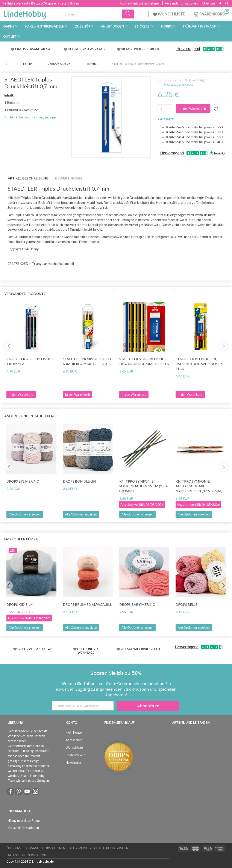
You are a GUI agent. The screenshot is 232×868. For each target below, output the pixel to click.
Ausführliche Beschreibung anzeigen (31, 117)
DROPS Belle (186, 604)
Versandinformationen (181, 3)
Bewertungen (196, 80)
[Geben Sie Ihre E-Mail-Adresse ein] (83, 706)
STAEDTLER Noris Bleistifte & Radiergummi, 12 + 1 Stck (87, 361)
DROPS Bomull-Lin (79, 481)
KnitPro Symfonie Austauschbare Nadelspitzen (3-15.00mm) (199, 486)
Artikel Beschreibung (28, 178)
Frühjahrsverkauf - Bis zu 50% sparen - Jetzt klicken (41, 3)
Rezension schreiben (177, 85)
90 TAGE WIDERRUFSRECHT (141, 49)
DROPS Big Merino (23, 481)
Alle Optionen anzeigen (25, 514)
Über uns (209, 3)
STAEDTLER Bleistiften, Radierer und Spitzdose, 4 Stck (199, 364)
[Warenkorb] (211, 13)
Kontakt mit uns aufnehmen (140, 3)
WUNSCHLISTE (169, 14)
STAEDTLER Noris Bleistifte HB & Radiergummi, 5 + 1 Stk (144, 361)
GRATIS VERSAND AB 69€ (33, 49)
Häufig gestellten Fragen (25, 821)
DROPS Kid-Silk (20, 604)
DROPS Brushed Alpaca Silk (88, 604)
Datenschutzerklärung (27, 855)
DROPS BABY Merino (137, 604)
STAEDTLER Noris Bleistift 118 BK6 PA (30, 361)
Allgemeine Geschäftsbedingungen (99, 848)
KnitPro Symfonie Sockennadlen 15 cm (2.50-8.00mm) (144, 486)
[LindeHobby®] (25, 13)
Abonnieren (148, 706)
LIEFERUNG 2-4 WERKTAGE (87, 49)
